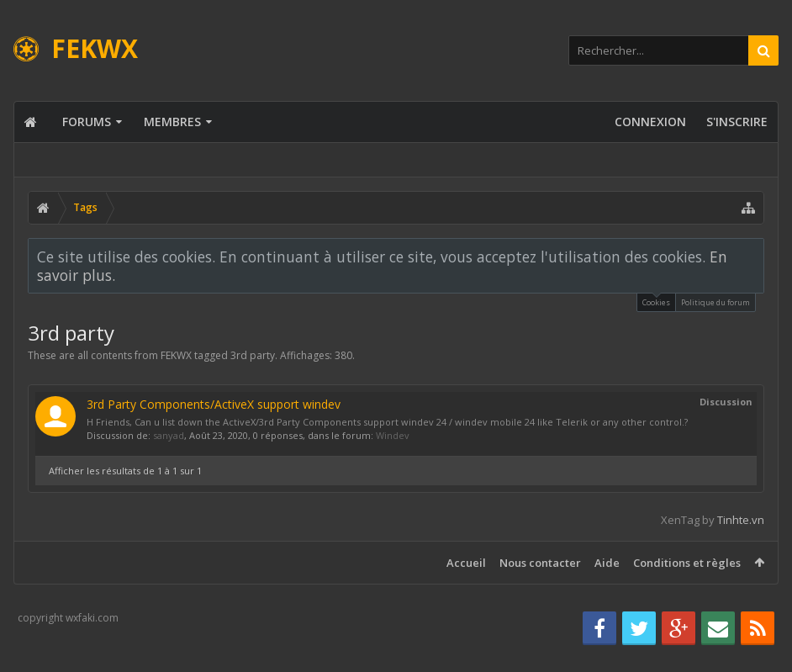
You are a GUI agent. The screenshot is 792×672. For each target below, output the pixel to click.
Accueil (466, 563)
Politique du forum (715, 302)
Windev (393, 435)
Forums (87, 122)
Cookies (656, 301)
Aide (607, 563)
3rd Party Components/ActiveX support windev (214, 404)
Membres (172, 122)
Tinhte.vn (741, 520)
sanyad (169, 435)
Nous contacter (540, 563)
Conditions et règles (687, 563)
